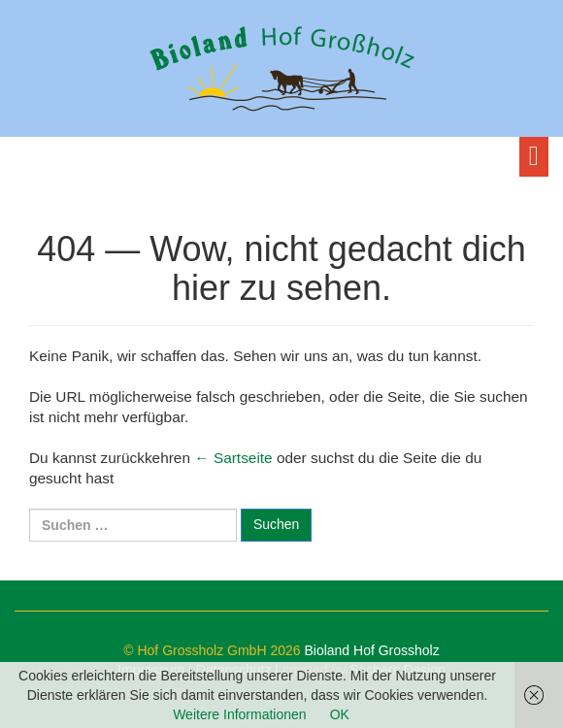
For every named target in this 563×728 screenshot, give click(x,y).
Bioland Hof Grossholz (371, 650)
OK (340, 714)
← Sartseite (233, 458)
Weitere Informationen (239, 714)
